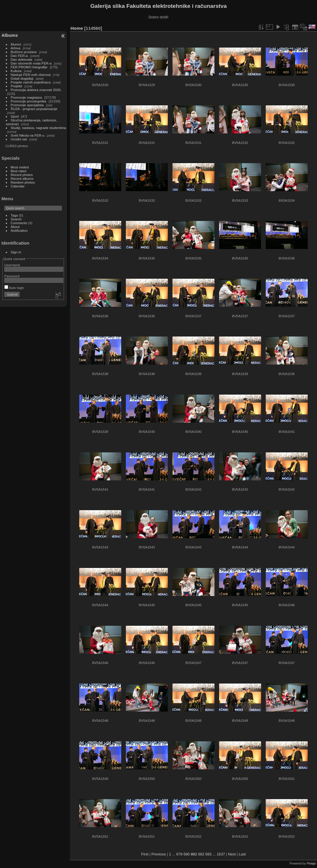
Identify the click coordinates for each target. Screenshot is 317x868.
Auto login (14, 288)
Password (12, 276)
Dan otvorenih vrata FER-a (31, 63)
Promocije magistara (26, 97)
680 (187, 854)
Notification (19, 230)
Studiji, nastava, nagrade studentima (38, 128)
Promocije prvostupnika (29, 101)
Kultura (16, 71)
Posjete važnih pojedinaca (31, 82)
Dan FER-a (19, 56)
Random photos (23, 182)
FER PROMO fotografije (29, 67)
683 (208, 854)
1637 (221, 854)
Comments (19, 223)
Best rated (19, 171)
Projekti (16, 86)
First (145, 854)
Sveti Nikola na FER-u (28, 135)
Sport (15, 116)
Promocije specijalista (27, 105)
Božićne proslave (24, 52)
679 (179, 854)
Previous (159, 854)
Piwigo (311, 863)
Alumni (16, 44)
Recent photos (22, 175)
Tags (14, 215)
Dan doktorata (22, 59)
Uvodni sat (19, 139)
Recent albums (22, 178)
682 (201, 854)
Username (12, 265)
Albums (10, 35)
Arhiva (16, 48)
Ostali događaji (22, 78)
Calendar (18, 186)
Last (242, 854)
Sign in (16, 252)
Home (77, 28)
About (15, 227)
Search (16, 219)
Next (232, 854)
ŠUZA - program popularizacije (34, 109)
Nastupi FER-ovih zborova (31, 75)
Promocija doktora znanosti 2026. (36, 90)
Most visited (20, 167)
